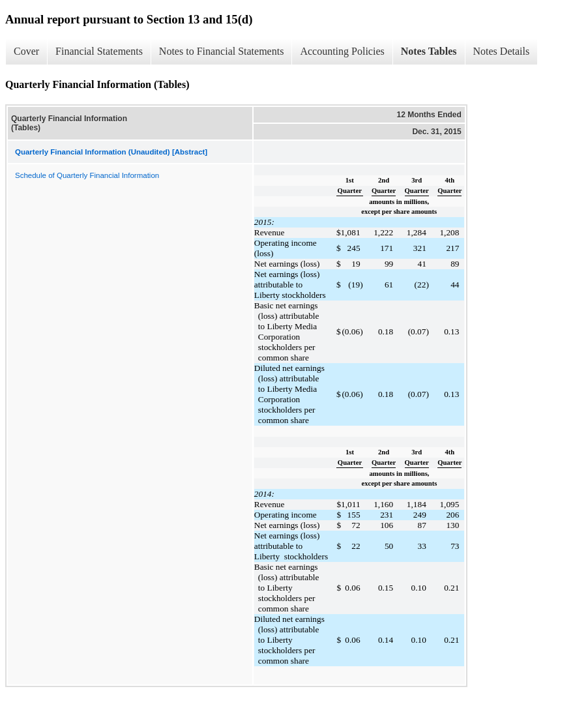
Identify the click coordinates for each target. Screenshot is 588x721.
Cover (26, 51)
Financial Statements (99, 51)
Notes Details (502, 51)
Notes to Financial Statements (222, 51)
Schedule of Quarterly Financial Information (87, 175)
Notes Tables (429, 51)
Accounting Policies (342, 51)
